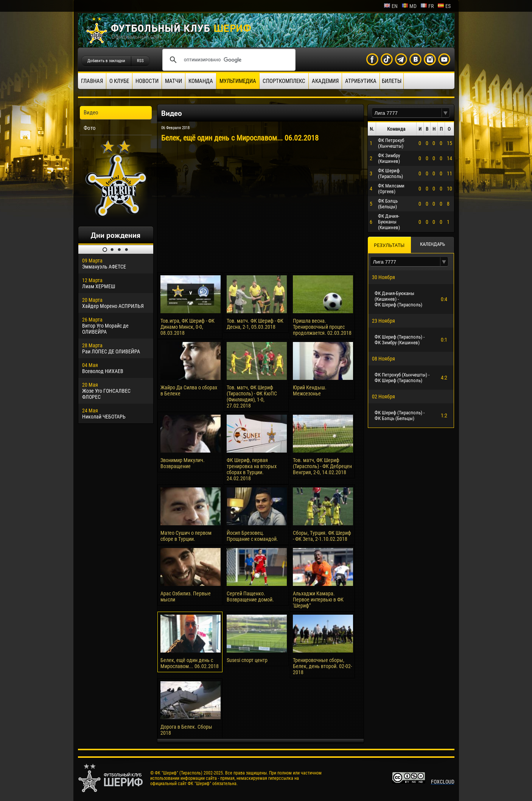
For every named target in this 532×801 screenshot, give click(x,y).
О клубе (119, 81)
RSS (140, 61)
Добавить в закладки (106, 61)
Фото (90, 128)
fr (427, 6)
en (391, 6)
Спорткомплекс (284, 81)
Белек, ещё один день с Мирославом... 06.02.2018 (190, 663)
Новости (147, 81)
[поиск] (228, 60)
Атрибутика (361, 81)
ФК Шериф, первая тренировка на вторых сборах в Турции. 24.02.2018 (252, 469)
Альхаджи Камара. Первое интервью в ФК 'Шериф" (318, 600)
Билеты (392, 81)
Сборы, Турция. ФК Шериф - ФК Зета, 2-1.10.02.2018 (322, 536)
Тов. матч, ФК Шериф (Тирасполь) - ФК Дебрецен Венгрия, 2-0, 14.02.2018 (322, 466)
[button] (446, 113)
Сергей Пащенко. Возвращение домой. (250, 596)
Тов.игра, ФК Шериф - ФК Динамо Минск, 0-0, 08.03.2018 (187, 327)
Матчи (173, 81)
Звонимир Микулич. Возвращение (183, 463)
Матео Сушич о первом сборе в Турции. (186, 536)
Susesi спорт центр (247, 660)
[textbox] (407, 113)
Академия (325, 81)
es (444, 6)
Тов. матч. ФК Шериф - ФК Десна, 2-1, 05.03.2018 (255, 324)
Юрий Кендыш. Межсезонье (310, 390)
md (409, 6)
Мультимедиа (238, 81)
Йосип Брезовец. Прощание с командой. (252, 536)
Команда (201, 81)
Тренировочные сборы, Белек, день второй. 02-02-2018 (322, 666)
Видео (91, 112)
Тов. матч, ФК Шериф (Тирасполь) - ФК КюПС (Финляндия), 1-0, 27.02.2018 (252, 397)
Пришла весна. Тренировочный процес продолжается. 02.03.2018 (322, 327)
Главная (92, 81)
